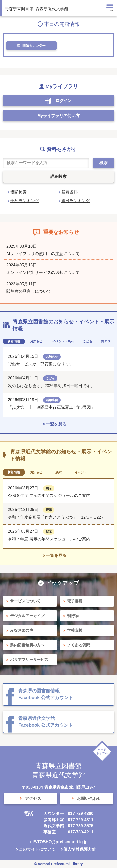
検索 (104, 163)
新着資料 (69, 192)
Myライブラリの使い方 (58, 116)
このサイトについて (37, 849)
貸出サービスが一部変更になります (40, 364)
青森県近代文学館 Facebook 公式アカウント (46, 722)
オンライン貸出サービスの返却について (43, 272)
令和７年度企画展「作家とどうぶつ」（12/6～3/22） (56, 517)
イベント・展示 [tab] (63, 341)
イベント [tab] (81, 472)
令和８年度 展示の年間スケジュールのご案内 (49, 496)
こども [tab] (87, 341)
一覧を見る (56, 424)
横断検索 (19, 192)
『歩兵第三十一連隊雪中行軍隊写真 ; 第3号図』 (51, 407)
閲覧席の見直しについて (29, 291)
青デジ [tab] (106, 341)
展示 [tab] (58, 472)
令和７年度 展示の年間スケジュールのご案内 (49, 539)
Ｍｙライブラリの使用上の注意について (43, 254)
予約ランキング (25, 201)
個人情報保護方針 (80, 849)
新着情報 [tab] (14, 341)
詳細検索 (58, 177)
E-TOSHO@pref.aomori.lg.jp (61, 842)
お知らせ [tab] (36, 341)
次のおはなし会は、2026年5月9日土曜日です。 (51, 386)
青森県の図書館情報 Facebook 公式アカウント (46, 694)
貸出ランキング (76, 201)
